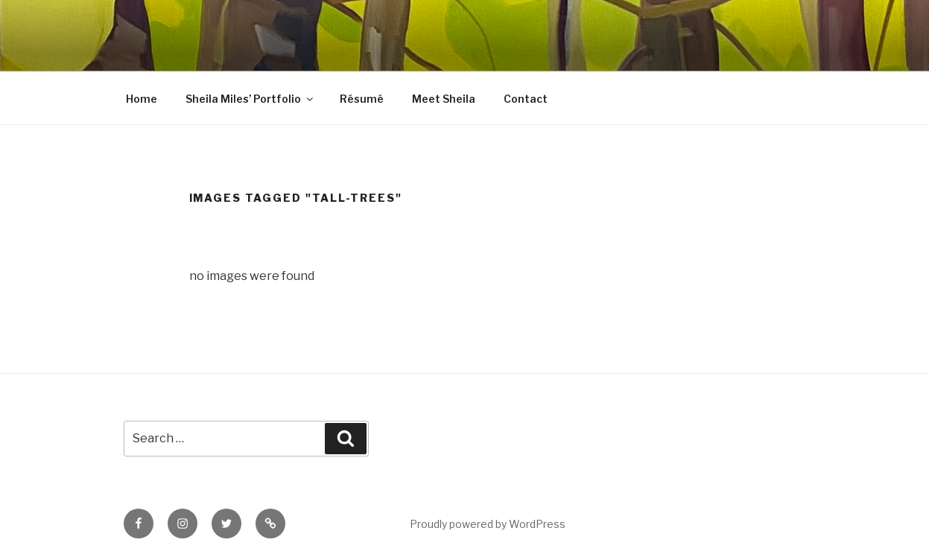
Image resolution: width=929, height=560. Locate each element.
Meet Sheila (444, 99)
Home (142, 99)
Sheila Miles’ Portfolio (250, 99)
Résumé (362, 99)
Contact (526, 99)
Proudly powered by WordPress (488, 524)
